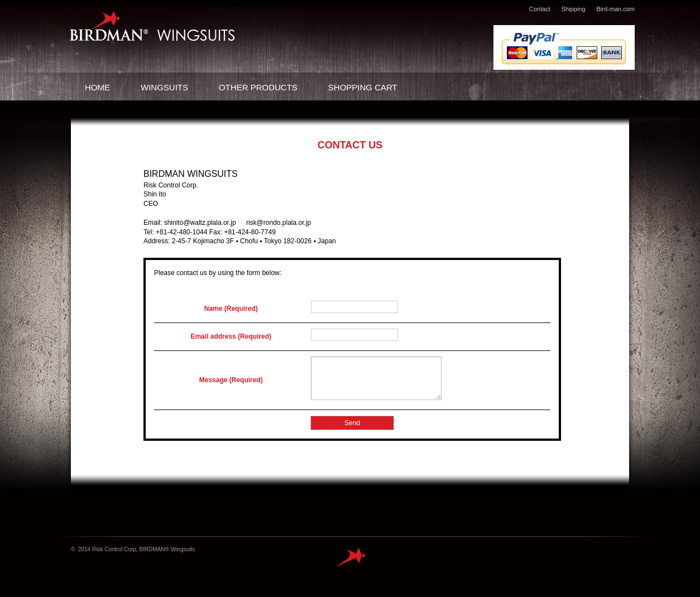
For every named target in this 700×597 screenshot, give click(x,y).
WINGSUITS (164, 87)
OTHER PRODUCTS (258, 87)
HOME (97, 87)
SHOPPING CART (363, 87)
